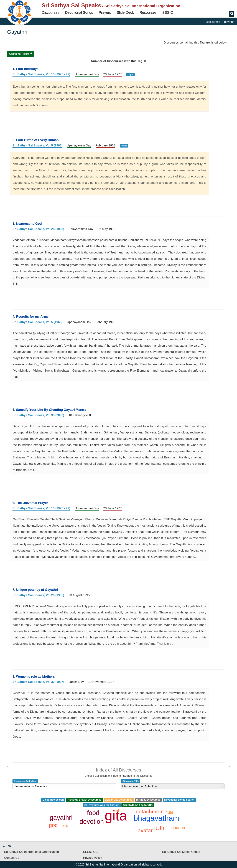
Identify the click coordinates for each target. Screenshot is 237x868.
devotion (92, 822)
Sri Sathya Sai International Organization (31, 852)
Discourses (51, 12)
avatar (145, 830)
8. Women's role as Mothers (34, 677)
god (53, 825)
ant (116, 811)
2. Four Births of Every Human (36, 140)
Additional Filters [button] (19, 54)
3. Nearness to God (27, 224)
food (93, 813)
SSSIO (168, 12)
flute (169, 812)
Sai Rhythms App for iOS (138, 805)
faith (159, 828)
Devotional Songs (79, 12)
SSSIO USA (91, 852)
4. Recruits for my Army (30, 317)
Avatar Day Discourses (119, 800)
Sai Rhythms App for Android (102, 805)
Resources (148, 12)
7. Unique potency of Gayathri (35, 590)
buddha (178, 828)
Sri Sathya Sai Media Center (181, 852)
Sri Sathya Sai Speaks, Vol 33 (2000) (38, 415)
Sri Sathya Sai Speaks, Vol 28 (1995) (38, 229)
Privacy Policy (93, 858)
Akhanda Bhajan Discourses (84, 800)
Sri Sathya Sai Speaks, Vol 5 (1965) (37, 145)
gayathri (61, 818)
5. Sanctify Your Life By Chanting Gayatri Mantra (49, 410)
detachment (150, 812)
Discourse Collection (25, 781)
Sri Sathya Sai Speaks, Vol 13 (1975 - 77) (41, 74)
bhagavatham (156, 818)
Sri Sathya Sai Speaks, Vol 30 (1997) (38, 682)
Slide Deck (125, 12)
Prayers (105, 12)
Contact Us (12, 858)
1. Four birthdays (26, 69)
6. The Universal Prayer (30, 503)
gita (116, 816)
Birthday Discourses (148, 800)
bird (65, 826)
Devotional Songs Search (179, 800)
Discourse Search (53, 800)
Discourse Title (131, 781)
